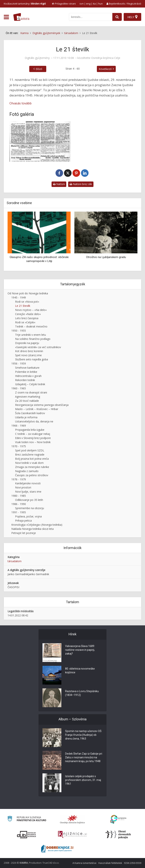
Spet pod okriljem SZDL (30, 450)
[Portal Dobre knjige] (57, 849)
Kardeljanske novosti (28, 483)
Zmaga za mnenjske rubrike (32, 467)
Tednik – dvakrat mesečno (31, 326)
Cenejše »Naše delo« (28, 314)
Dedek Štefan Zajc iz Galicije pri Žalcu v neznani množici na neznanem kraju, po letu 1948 (84, 757)
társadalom (15, 561)
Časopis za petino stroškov (32, 475)
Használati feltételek (110, 863)
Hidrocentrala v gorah (28, 376)
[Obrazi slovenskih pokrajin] (118, 835)
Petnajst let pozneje (24, 533)
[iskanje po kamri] (91, 17)
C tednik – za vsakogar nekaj (33, 434)
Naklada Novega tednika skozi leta (32, 529)
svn (82, 4)
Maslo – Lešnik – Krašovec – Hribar (37, 409)
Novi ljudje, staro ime (28, 492)
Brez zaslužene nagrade (30, 455)
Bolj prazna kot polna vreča (32, 459)
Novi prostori (23, 487)
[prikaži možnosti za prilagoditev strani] (64, 4)
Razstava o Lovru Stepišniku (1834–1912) (82, 693)
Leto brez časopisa (27, 318)
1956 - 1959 (19, 363)
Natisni (59, 184)
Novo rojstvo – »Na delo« (31, 310)
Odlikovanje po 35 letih (29, 500)
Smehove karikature (27, 368)
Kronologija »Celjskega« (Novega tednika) (37, 525)
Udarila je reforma (26, 417)
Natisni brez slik (81, 184)
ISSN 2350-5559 (133, 863)
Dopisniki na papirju (27, 343)
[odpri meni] (6, 17)
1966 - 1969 (19, 426)
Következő (105, 69)
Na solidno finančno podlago (33, 339)
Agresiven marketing (28, 397)
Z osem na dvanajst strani (31, 392)
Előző (39, 69)
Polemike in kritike (26, 372)
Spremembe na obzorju (30, 508)
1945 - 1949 (19, 297)
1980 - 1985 (19, 496)
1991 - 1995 (19, 512)
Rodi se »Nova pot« (27, 302)
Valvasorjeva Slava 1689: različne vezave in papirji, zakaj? (80, 650)
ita (94, 4)
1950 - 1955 (19, 331)
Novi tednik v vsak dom (29, 463)
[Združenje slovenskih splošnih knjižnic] (72, 835)
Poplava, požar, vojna (28, 516)
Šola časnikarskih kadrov (30, 413)
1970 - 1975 (19, 446)
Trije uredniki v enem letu (30, 335)
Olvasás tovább (20, 103)
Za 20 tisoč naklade (27, 401)
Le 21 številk (23, 306)
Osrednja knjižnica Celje (106, 58)
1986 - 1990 (19, 504)
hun (100, 4)
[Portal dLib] (27, 835)
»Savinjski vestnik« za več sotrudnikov (38, 347)
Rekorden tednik (25, 380)
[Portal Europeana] (118, 819)
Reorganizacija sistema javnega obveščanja (42, 405)
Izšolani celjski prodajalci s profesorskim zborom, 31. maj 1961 (83, 780)
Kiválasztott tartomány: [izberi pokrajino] (25, 4)
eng (88, 4)
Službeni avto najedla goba (32, 359)
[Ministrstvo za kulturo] (27, 819)
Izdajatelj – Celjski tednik (30, 384)
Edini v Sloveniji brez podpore (33, 438)
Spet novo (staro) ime (28, 355)
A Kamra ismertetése (84, 863)
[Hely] (132, 17)
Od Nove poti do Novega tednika (28, 293)
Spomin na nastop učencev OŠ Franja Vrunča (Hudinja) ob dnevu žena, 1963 (83, 735)
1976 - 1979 (19, 479)
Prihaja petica (23, 521)
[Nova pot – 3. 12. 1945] (40, 142)
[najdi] (117, 17)
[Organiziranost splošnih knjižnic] (72, 819)
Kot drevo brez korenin (29, 351)
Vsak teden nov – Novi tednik (33, 442)
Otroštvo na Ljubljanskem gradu (106, 257)
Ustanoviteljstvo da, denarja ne (34, 421)
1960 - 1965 (19, 388)
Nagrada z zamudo (27, 471)
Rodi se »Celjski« (25, 322)
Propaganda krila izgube (30, 430)
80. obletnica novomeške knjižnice (80, 671)
